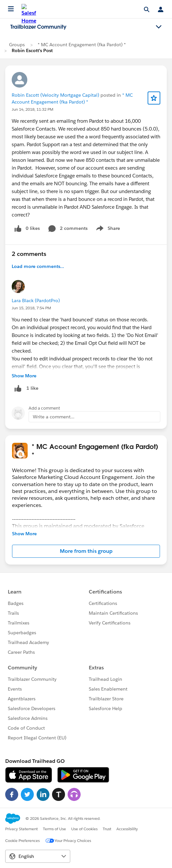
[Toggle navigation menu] (159, 27)
